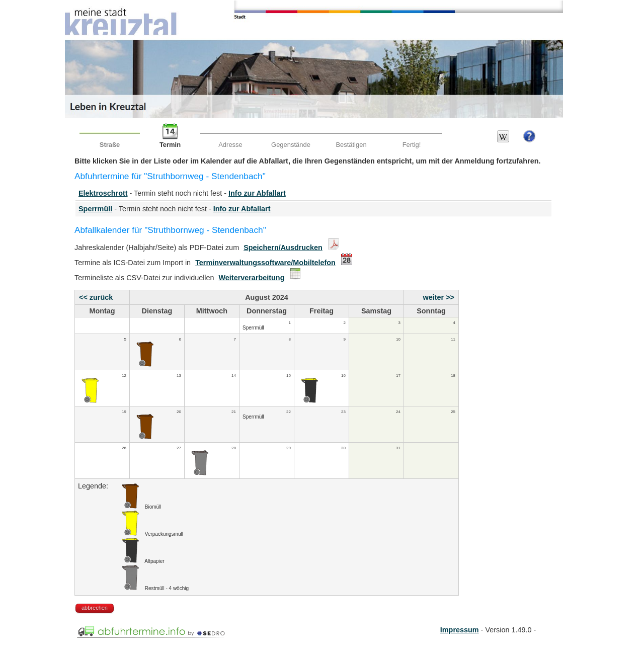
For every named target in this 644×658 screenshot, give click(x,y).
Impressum (460, 630)
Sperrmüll (95, 209)
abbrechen (95, 608)
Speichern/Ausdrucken (283, 248)
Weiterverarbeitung (252, 278)
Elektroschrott (103, 193)
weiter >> (439, 297)
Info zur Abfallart (257, 193)
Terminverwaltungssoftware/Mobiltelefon (265, 263)
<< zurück (96, 297)
